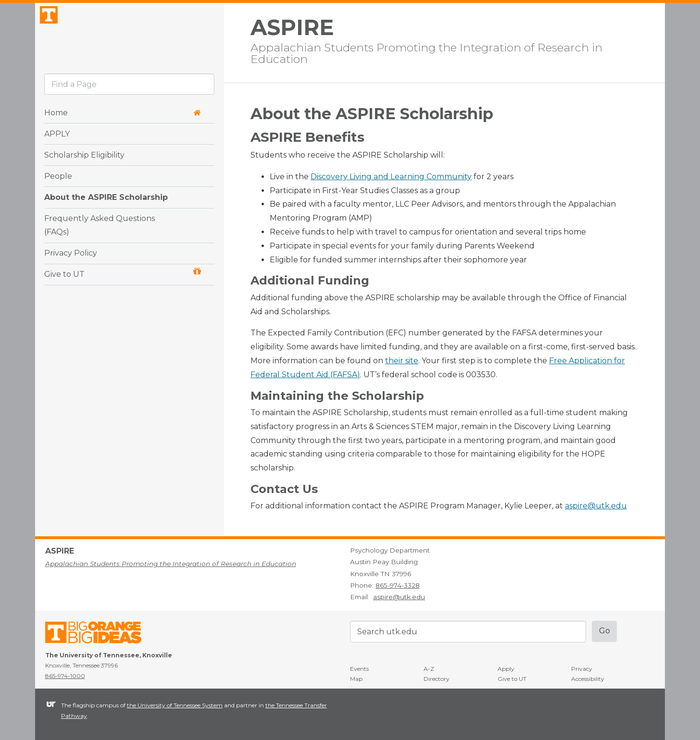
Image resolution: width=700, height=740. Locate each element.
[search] (129, 108)
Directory (437, 679)
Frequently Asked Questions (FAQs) (100, 249)
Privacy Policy (71, 277)
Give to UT (122, 297)
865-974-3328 (398, 585)
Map (356, 679)
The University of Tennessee (99, 634)
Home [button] (122, 136)
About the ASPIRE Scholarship (106, 221)
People (58, 200)
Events (359, 669)
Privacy (582, 669)
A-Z (429, 669)
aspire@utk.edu (596, 506)
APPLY (57, 157)
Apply (506, 669)
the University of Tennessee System (175, 705)
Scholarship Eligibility (84, 179)
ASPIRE (292, 28)
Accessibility (588, 679)
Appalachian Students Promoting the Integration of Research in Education (426, 52)
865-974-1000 (65, 676)
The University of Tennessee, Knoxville (130, 45)
